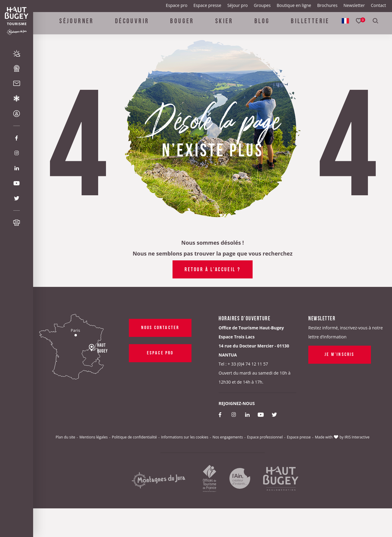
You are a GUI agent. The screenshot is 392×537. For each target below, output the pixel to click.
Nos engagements (228, 437)
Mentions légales (94, 437)
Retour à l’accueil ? (213, 269)
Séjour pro (238, 5)
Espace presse (207, 5)
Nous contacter (160, 327)
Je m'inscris (339, 354)
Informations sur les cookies (185, 437)
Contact (378, 5)
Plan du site (65, 437)
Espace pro (177, 5)
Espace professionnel (265, 437)
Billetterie (310, 25)
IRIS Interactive (357, 437)
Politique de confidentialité (134, 437)
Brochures (327, 5)
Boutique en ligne (294, 5)
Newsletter (354, 5)
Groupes (262, 5)
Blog (262, 25)
